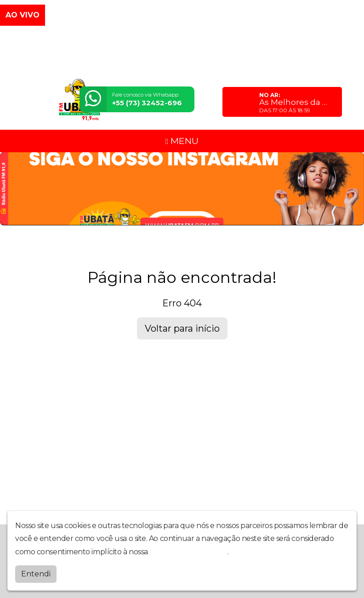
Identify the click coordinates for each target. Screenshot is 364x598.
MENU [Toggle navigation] (182, 141)
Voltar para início (182, 328)
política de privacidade (188, 552)
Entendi (36, 574)
